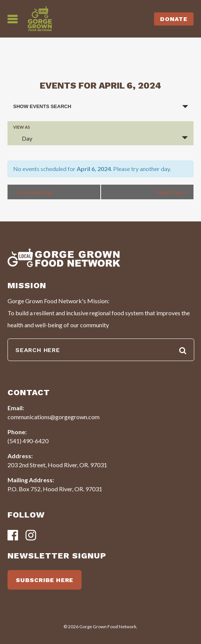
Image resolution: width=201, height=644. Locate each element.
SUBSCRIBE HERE (45, 580)
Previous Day (34, 192)
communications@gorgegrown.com (54, 417)
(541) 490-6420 (28, 441)
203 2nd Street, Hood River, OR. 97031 (57, 465)
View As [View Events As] (22, 127)
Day (23, 138)
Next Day (172, 192)
